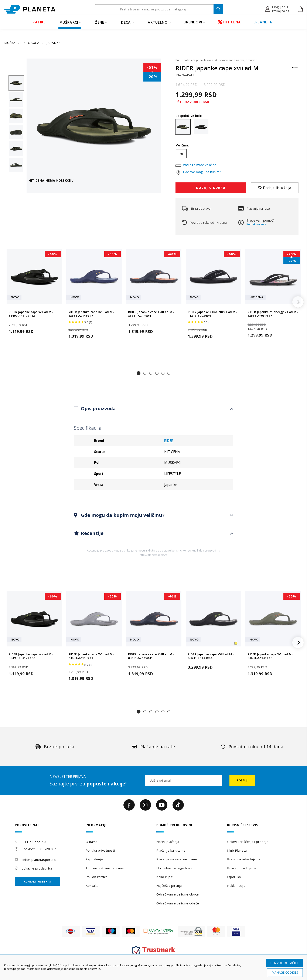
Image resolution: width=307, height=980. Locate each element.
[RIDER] (295, 69)
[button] (277, 9)
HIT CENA (229, 22)
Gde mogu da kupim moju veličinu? (122, 515)
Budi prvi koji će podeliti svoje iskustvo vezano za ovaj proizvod (216, 60)
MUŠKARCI (69, 22)
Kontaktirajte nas (37, 882)
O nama (92, 842)
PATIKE (39, 22)
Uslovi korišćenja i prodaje (248, 842)
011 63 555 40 (34, 842)
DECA (126, 22)
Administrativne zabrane (105, 868)
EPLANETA (263, 22)
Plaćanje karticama (171, 850)
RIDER (169, 441)
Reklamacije (236, 885)
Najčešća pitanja (169, 885)
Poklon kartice (97, 877)
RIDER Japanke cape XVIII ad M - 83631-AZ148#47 (91, 314)
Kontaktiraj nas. (257, 224)
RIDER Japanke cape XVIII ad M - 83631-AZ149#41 (151, 314)
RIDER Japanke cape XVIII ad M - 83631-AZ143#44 (211, 656)
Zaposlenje (94, 859)
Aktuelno (158, 22)
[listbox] (237, 155)
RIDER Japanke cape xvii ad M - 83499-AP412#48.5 (31, 314)
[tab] (154, 409)
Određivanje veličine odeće (178, 903)
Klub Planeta (237, 850)
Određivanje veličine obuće (178, 894)
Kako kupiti (165, 877)
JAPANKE (54, 43)
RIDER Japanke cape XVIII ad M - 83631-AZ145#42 (270, 656)
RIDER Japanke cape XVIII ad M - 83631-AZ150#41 (91, 656)
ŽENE (100, 22)
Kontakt (92, 885)
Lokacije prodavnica (37, 868)
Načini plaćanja (168, 842)
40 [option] (181, 154)
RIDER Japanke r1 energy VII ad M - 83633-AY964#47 (273, 314)
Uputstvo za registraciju (175, 868)
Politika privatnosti (100, 850)
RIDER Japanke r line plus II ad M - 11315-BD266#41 (213, 314)
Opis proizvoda (98, 408)
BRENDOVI (193, 22)
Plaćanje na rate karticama (177, 859)
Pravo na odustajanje (244, 859)
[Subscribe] (242, 781)
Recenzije (92, 533)
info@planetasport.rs (39, 860)
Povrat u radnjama (242, 868)
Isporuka (234, 877)
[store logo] (30, 9)
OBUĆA (34, 43)
